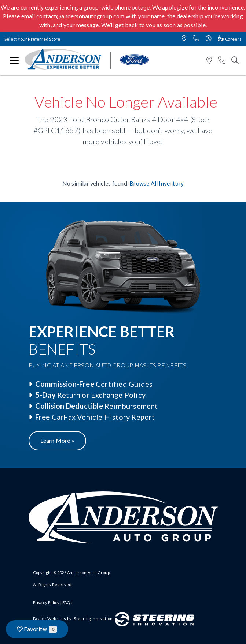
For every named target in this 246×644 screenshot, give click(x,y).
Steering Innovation (93, 619)
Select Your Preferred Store (32, 39)
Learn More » (57, 440)
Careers (230, 39)
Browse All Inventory (157, 183)
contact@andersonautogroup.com (80, 16)
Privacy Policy (46, 602)
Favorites (37, 629)
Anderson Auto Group (89, 572)
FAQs (67, 602)
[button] (184, 39)
